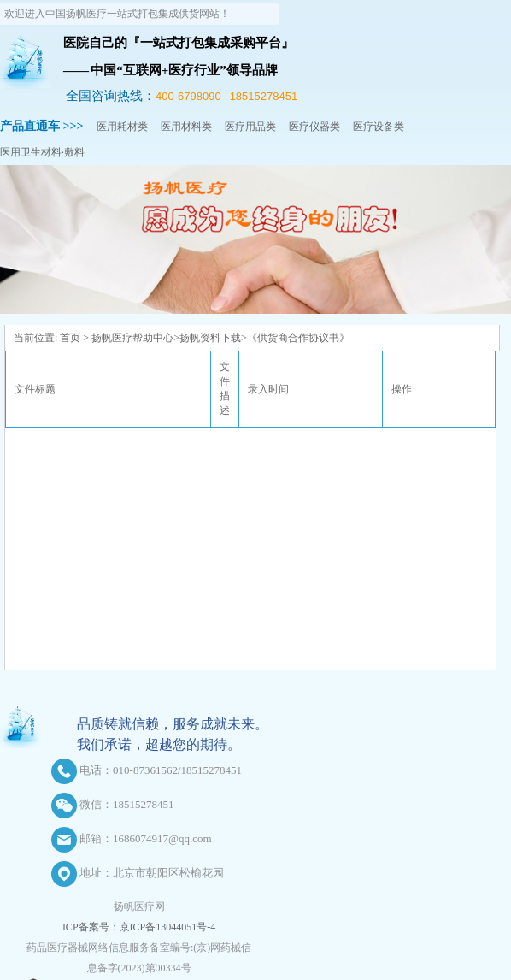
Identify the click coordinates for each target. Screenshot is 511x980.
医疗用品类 (250, 127)
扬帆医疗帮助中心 (132, 338)
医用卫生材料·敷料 (42, 152)
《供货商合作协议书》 (298, 338)
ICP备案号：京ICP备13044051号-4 (139, 927)
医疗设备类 (379, 127)
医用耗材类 (122, 127)
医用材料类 (186, 127)
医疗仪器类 (314, 127)
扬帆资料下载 (210, 338)
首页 (70, 338)
